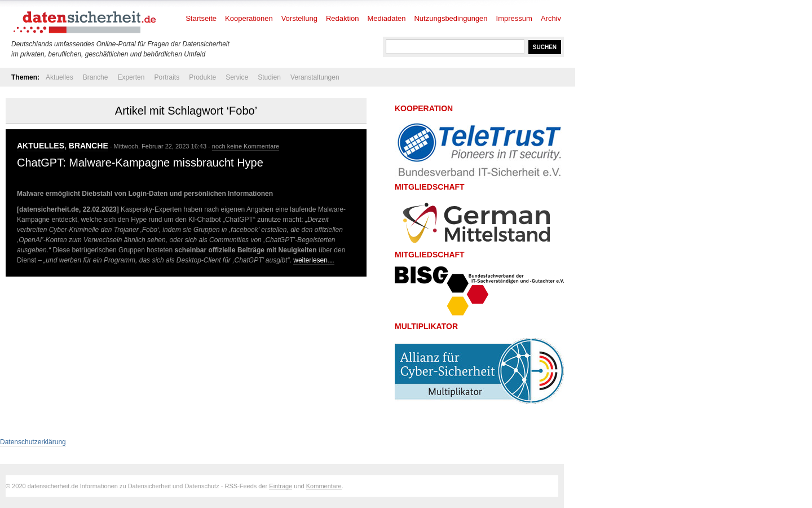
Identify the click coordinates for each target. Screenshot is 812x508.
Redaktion (343, 18)
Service (237, 77)
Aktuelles (59, 77)
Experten (131, 77)
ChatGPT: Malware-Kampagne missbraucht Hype (140, 163)
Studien (269, 77)
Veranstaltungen (315, 77)
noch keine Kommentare (246, 146)
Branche (96, 77)
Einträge (281, 486)
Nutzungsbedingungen (451, 18)
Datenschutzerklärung (33, 442)
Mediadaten (387, 18)
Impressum (514, 18)
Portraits (167, 77)
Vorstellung (299, 18)
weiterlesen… (314, 260)
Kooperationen (249, 18)
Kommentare (324, 486)
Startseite (201, 18)
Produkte (202, 77)
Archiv (551, 18)
